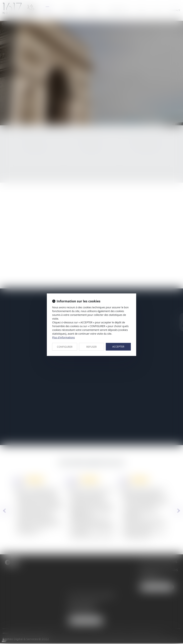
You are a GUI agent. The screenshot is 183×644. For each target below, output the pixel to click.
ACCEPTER (118, 347)
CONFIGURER (65, 347)
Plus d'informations (63, 337)
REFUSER (91, 347)
